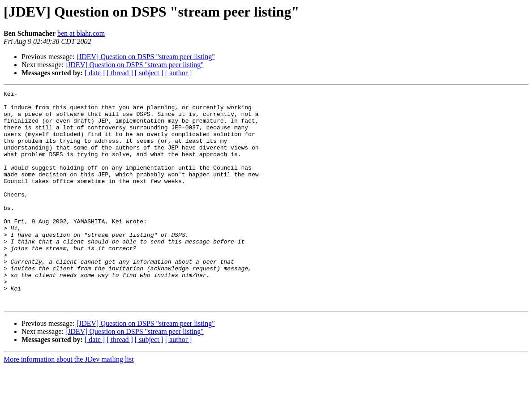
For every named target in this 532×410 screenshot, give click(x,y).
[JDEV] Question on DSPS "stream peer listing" (146, 57)
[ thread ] (120, 73)
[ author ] (179, 73)
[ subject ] (149, 73)
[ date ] (95, 73)
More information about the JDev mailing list (69, 402)
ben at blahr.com (81, 33)
